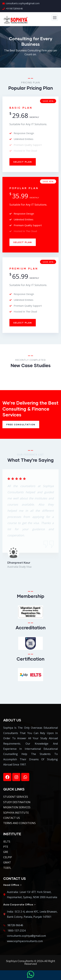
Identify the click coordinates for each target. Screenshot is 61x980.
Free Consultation (21, 424)
